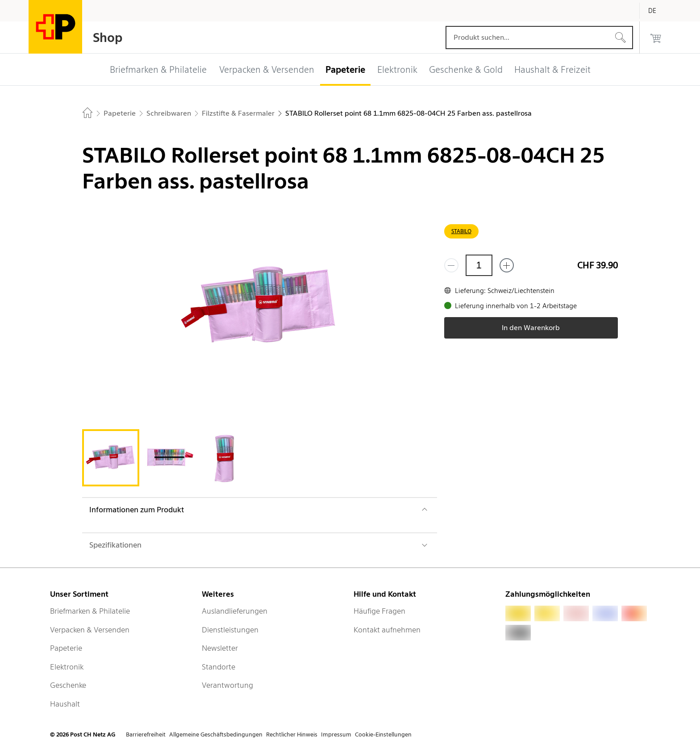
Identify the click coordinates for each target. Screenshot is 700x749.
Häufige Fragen (379, 611)
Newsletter (220, 648)
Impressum (336, 734)
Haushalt (65, 704)
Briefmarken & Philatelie (90, 611)
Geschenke (68, 685)
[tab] (111, 458)
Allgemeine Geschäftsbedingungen (216, 734)
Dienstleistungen (230, 630)
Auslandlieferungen (235, 611)
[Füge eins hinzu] (507, 265)
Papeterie (66, 648)
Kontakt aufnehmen (387, 630)
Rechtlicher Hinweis (292, 734)
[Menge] (479, 265)
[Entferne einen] (451, 265)
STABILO (461, 231)
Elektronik (67, 667)
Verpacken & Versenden (90, 630)
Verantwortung (227, 685)
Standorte (219, 667)
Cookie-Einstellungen (383, 734)
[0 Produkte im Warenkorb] (656, 38)
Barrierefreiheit (146, 734)
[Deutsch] (659, 11)
